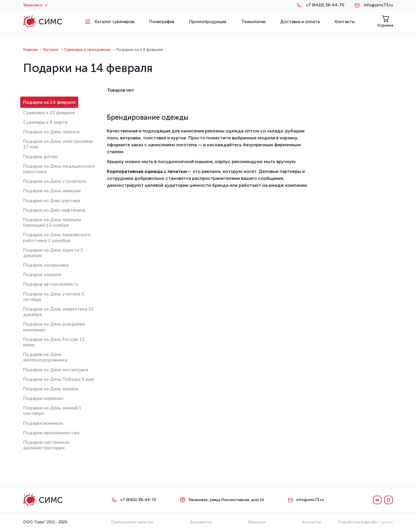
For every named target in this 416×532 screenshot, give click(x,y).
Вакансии (257, 522)
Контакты (312, 522)
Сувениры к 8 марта (45, 122)
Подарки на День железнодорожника (45, 357)
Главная (30, 50)
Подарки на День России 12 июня (54, 342)
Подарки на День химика (51, 389)
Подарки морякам (43, 398)
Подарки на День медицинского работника (59, 169)
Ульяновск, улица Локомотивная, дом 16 (226, 500)
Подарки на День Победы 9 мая (58, 379)
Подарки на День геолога (51, 132)
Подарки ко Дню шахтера (52, 201)
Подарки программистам (51, 433)
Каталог (51, 50)
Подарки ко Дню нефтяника (54, 210)
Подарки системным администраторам (46, 445)
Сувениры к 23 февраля (49, 113)
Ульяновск (35, 5)
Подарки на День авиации (52, 191)
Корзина (385, 21)
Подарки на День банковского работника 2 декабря (57, 237)
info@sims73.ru (378, 5)
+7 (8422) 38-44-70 (325, 5)
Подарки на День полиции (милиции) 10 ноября (52, 222)
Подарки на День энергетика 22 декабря (58, 312)
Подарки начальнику (46, 265)
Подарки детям (40, 157)
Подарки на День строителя (54, 181)
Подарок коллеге (42, 275)
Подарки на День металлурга (56, 370)
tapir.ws (386, 522)
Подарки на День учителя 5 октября (54, 297)
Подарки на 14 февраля (49, 102)
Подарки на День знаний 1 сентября (52, 411)
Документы (201, 522)
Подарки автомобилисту (51, 284)
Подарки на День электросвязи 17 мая (58, 144)
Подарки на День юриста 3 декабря (53, 253)
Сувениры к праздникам (87, 50)
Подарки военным (43, 423)
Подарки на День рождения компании (54, 327)
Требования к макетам (132, 522)
